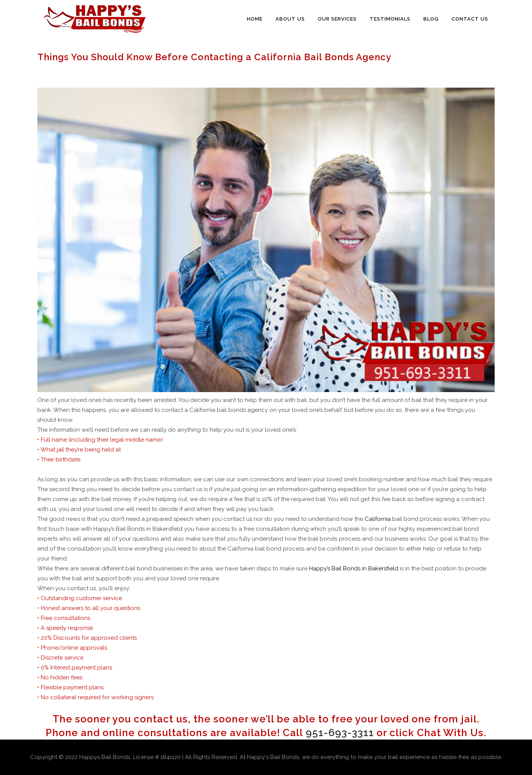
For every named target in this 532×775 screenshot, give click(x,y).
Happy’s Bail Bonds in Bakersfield (354, 568)
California (378, 519)
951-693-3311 (340, 733)
